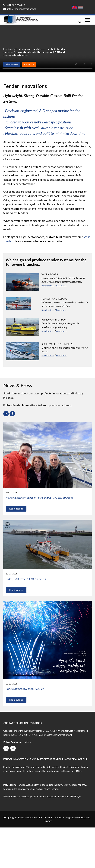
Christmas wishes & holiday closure (25, 689)
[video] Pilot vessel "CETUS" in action (26, 579)
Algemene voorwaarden (79, 817)
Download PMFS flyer (70, 796)
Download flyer (48, 286)
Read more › (61, 286)
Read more (16, 508)
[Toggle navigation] (87, 20)
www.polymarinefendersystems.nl (39, 796)
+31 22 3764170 (14, 5)
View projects (12, 64)
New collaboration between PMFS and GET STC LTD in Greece (39, 498)
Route (7, 735)
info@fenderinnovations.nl (19, 9)
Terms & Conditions (54, 817)
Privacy (48, 821)
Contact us (29, 64)
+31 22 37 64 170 (27, 735)
